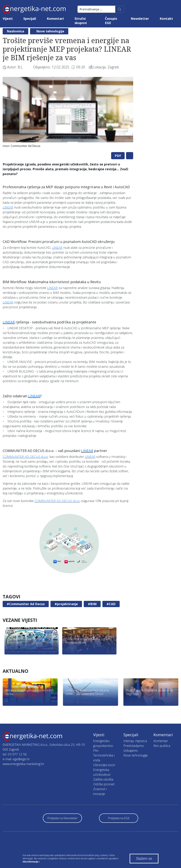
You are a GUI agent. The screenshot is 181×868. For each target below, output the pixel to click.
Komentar (161, 741)
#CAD (111, 604)
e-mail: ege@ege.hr (16, 759)
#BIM (92, 604)
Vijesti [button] (8, 19)
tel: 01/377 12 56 (15, 754)
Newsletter (140, 19)
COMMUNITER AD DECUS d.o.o (25, 457)
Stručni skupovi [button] (81, 21)
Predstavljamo (134, 746)
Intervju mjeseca (135, 741)
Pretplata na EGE (119, 818)
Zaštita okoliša (103, 779)
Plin (96, 750)
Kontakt (166, 19)
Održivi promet (104, 784)
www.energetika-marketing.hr (23, 764)
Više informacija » (31, 862)
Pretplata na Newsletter (62, 818)
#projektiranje (66, 604)
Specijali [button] (30, 19)
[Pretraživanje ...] (96, 9)
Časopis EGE (111, 21)
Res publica (162, 746)
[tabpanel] (68, 113)
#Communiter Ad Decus (26, 604)
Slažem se (144, 859)
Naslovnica (15, 31)
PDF (118, 156)
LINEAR (8, 207)
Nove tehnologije (50, 31)
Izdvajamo (131, 750)
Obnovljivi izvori (104, 765)
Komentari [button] (55, 19)
